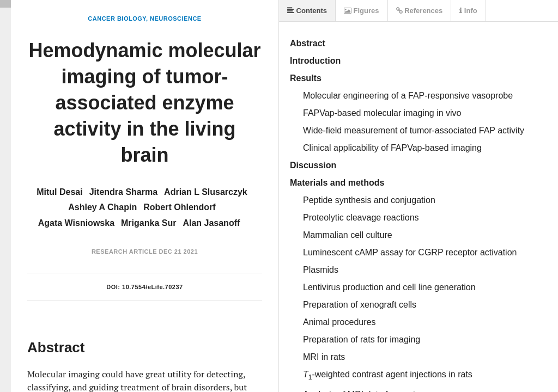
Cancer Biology (117, 19)
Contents (307, 11)
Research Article (124, 252)
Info (468, 11)
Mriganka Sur (148, 223)
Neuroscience (176, 19)
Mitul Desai (59, 192)
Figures (362, 11)
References (420, 11)
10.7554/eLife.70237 (153, 287)
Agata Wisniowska (76, 223)
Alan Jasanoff (211, 223)
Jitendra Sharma (123, 192)
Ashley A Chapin (102, 207)
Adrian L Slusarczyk (206, 192)
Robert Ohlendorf (179, 207)
